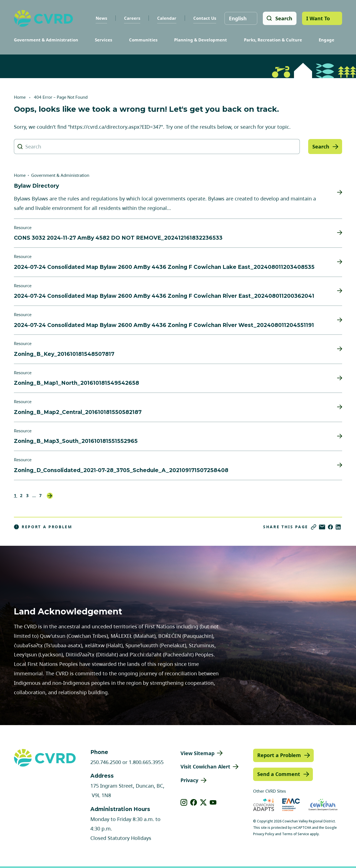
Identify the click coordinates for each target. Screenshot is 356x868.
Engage (327, 40)
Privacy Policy (264, 834)
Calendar (166, 18)
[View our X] (203, 802)
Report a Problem (43, 527)
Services (103, 40)
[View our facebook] (194, 802)
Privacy (189, 780)
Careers (132, 18)
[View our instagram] (184, 802)
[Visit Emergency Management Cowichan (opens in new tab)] (291, 805)
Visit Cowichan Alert (205, 767)
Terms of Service (296, 834)
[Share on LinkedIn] (338, 527)
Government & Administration (46, 40)
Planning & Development (201, 40)
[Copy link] (314, 527)
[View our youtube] (213, 802)
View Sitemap (197, 753)
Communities (143, 40)
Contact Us (204, 18)
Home (20, 97)
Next (50, 496)
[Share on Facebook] (330, 527)
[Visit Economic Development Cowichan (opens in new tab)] (323, 805)
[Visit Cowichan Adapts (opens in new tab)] (264, 805)
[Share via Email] (322, 527)
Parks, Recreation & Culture (273, 40)
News (101, 18)
